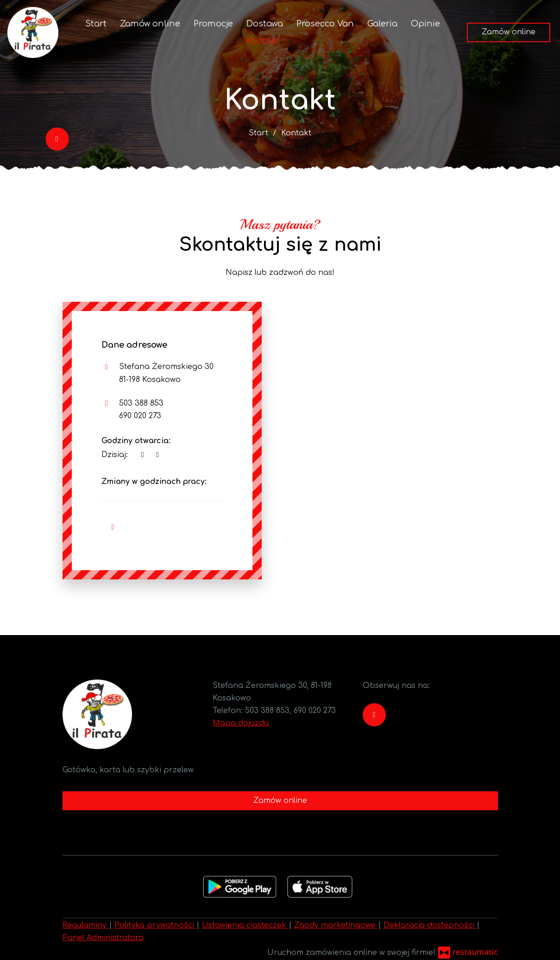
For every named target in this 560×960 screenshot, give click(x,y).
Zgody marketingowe (336, 925)
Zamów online (150, 24)
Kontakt (263, 41)
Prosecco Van (325, 24)
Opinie (425, 24)
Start (96, 24)
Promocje (213, 24)
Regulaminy (86, 925)
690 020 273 (140, 416)
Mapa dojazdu (241, 723)
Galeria (382, 24)
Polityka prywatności (155, 925)
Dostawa (265, 24)
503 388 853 (141, 403)
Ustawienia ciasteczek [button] (245, 925)
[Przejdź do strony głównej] (33, 32)
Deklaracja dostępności (430, 925)
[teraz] (143, 455)
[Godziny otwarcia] (157, 455)
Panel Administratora (103, 938)
